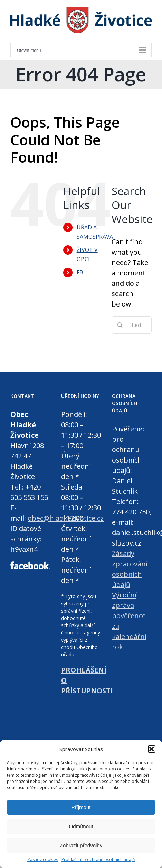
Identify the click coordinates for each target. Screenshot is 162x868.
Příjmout (81, 807)
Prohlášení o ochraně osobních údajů (98, 860)
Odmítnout (81, 826)
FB (80, 272)
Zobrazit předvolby (81, 845)
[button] (152, 749)
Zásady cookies (43, 860)
